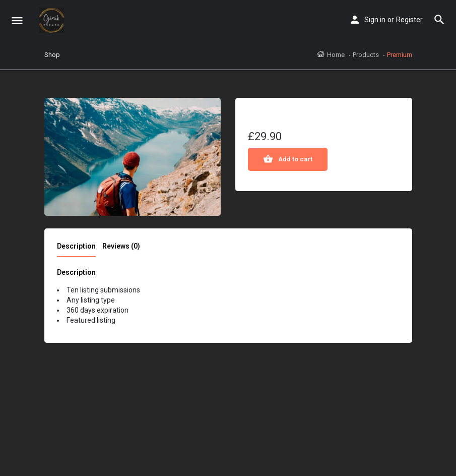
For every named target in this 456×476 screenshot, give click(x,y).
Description (76, 246)
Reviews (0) (121, 246)
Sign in (375, 20)
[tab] (79, 249)
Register (409, 20)
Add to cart (295, 159)
